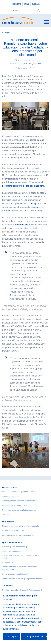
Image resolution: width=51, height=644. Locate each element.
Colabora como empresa (12, 551)
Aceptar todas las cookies (37, 637)
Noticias (5, 590)
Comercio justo (8, 563)
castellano (16, 4)
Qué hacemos (9, 522)
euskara (36, 4)
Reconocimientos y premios (14, 505)
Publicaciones (35, 590)
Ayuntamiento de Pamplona (27, 204)
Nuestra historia (29, 492)
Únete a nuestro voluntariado (14, 574)
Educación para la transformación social (19, 535)
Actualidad (7, 586)
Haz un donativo (18, 547)
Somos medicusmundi (11, 492)
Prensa (23, 590)
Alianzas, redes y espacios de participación (20, 501)
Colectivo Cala (21, 225)
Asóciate (6, 547)
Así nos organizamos (11, 496)
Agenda (15, 590)
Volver (8, 33)
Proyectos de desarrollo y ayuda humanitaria (20, 526)
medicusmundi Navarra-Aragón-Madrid (25, 63)
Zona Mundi (7, 515)
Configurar (13, 637)
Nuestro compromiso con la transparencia (19, 510)
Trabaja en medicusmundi (13, 579)
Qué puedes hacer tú (12, 542)
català (27, 4)
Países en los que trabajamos (14, 531)
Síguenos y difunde (34, 579)
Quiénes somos (10, 487)
